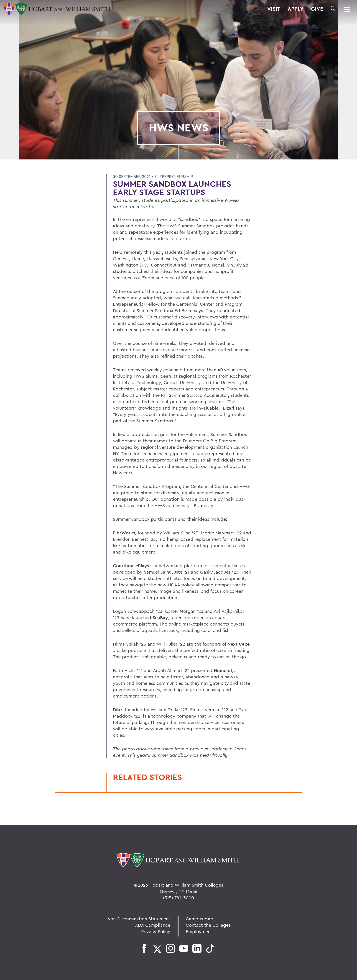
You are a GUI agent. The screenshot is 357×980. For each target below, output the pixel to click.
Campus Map (200, 919)
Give (317, 9)
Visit (274, 9)
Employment (199, 931)
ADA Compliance (153, 925)
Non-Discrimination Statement (139, 919)
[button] (333, 8)
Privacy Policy (156, 931)
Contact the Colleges (208, 925)
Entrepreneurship (174, 176)
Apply (296, 9)
